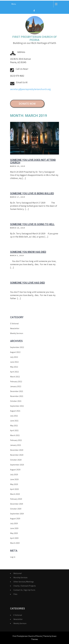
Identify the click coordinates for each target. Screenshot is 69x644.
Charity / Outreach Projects (25, 586)
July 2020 (14, 474)
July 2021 (14, 416)
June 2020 (14, 479)
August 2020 (15, 470)
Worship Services (20, 578)
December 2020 (17, 450)
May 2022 (14, 367)
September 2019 (17, 514)
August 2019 (15, 519)
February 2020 (16, 499)
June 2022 (14, 362)
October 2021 (16, 401)
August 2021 (15, 411)
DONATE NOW (27, 104)
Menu (14, 4)
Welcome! (18, 573)
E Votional (14, 324)
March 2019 (15, 543)
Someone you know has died (28, 252)
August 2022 (15, 352)
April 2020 (14, 489)
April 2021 (14, 430)
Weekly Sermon (17, 333)
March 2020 (15, 494)
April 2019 (14, 538)
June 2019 (14, 528)
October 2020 (16, 460)
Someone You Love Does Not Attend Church (33, 161)
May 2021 (14, 426)
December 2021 (17, 391)
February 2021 (16, 440)
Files (15, 594)
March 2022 (15, 377)
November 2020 (17, 455)
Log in (13, 557)
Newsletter (15, 328)
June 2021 (14, 421)
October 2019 (16, 509)
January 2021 (16, 445)
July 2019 (14, 523)
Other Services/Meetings (24, 582)
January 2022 (16, 386)
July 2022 (14, 357)
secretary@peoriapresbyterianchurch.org (30, 89)
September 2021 (17, 406)
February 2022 (16, 382)
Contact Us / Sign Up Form (24, 590)
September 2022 (17, 347)
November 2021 (17, 396)
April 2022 (14, 372)
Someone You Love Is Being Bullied (32, 193)
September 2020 (17, 465)
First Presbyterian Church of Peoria (35, 38)
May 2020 (14, 484)
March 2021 (15, 435)
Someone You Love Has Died (28, 283)
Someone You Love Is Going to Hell (32, 224)
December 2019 (17, 504)
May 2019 (14, 533)
